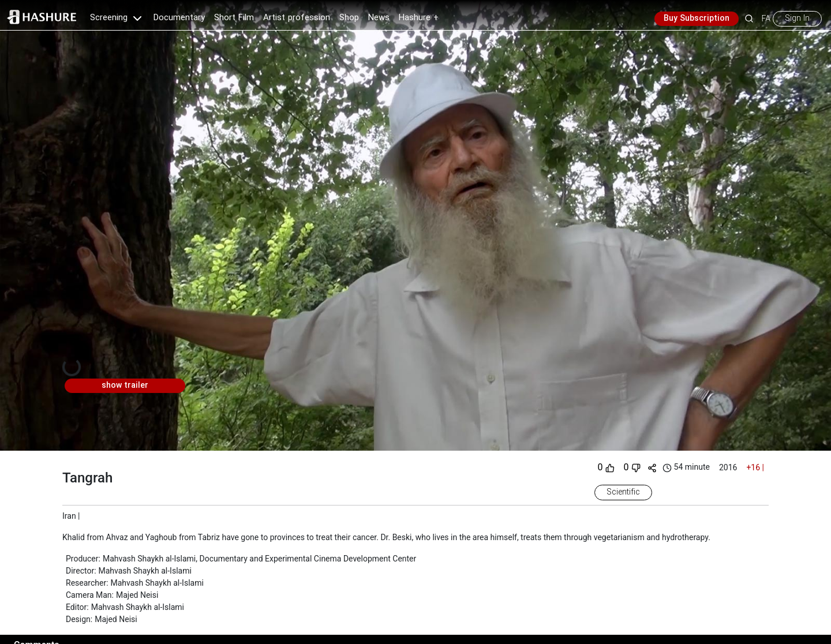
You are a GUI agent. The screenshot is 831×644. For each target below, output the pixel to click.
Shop (349, 18)
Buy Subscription (697, 18)
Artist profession (297, 18)
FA (766, 18)
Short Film (234, 18)
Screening (117, 18)
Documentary (179, 18)
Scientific (623, 492)
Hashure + (419, 18)
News (379, 18)
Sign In (797, 18)
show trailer (125, 385)
